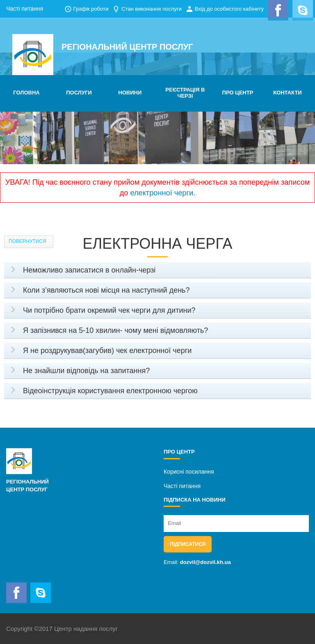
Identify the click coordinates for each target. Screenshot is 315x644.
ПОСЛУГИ (79, 93)
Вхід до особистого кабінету (229, 9)
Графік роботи (91, 9)
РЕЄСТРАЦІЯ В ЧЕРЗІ (185, 93)
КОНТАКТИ (288, 93)
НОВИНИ (130, 93)
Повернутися (27, 241)
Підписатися (188, 544)
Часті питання (25, 9)
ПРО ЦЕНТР (238, 93)
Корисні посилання (189, 472)
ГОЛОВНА (26, 93)
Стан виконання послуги (152, 9)
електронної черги (162, 193)
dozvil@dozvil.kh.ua (205, 562)
